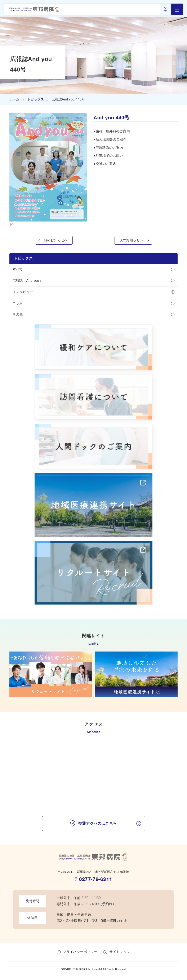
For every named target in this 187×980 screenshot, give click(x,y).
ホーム (15, 99)
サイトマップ (120, 952)
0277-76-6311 (96, 879)
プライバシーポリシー (80, 952)
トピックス (36, 99)
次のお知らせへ (131, 240)
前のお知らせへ (56, 240)
